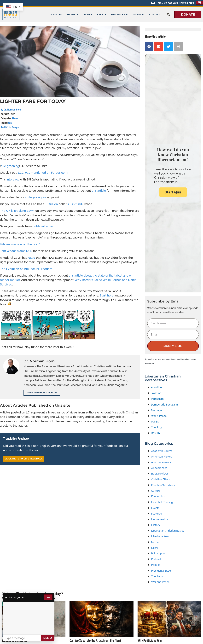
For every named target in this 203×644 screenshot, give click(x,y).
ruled (32, 258)
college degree (36, 197)
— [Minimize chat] (48, 597)
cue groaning (10, 166)
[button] (168, 15)
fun (10, 123)
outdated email (43, 226)
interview (13, 179)
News (15, 118)
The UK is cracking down (17, 211)
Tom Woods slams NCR (16, 251)
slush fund (75, 204)
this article (99, 191)
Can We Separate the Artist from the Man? (95, 640)
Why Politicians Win (150, 640)
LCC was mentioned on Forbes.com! (43, 173)
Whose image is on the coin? (20, 244)
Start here (107, 295)
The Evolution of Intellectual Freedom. (26, 269)
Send (48, 638)
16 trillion (52, 204)
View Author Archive (42, 393)
